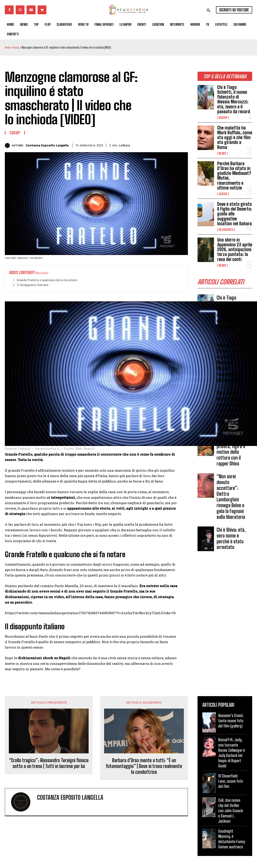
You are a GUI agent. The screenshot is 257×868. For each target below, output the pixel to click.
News (222, 153)
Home (8, 47)
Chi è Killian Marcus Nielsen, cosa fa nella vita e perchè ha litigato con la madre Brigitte (232, 407)
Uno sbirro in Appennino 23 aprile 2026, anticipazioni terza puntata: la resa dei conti (235, 250)
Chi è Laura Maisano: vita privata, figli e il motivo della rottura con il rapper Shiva (231, 449)
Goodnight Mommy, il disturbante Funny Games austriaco (232, 839)
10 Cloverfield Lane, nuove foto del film (231, 781)
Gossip (16, 47)
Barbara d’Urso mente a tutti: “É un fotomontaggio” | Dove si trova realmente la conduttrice (144, 766)
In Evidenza (226, 230)
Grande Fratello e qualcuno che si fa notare (47, 280)
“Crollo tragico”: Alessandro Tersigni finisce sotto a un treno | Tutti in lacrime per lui (49, 763)
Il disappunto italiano (33, 285)
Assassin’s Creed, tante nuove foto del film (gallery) (231, 721)
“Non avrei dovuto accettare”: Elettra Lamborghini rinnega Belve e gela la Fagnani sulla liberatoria (231, 497)
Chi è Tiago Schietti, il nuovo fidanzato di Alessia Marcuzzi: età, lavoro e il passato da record (234, 99)
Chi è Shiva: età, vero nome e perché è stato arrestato (231, 538)
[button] (209, 10)
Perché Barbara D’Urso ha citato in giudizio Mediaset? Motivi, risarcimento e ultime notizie (234, 176)
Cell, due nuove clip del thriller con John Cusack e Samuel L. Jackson (231, 811)
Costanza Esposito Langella (47, 145)
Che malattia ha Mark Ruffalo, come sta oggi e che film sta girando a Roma (235, 138)
